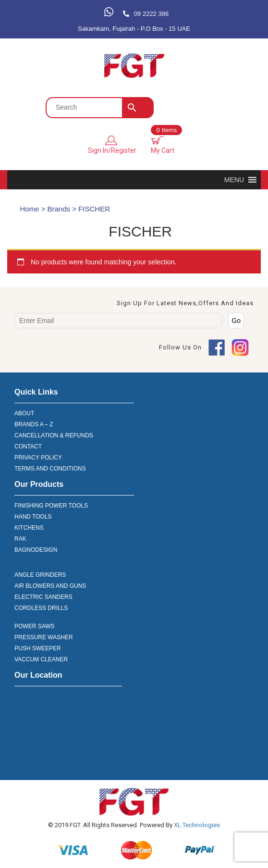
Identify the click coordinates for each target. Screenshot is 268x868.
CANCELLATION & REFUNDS (54, 435)
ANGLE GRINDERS (40, 575)
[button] (234, 180)
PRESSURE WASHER (44, 637)
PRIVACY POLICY (38, 458)
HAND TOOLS (33, 517)
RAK (20, 539)
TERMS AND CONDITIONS (50, 469)
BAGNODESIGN (36, 550)
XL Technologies (196, 825)
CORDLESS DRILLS (41, 608)
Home (29, 209)
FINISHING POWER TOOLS (51, 506)
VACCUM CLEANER (41, 659)
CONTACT (28, 446)
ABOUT (24, 413)
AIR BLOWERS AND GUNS (50, 586)
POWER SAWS (35, 626)
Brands (59, 209)
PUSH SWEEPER (38, 648)
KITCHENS (29, 528)
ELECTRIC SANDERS (43, 597)
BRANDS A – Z (34, 424)
